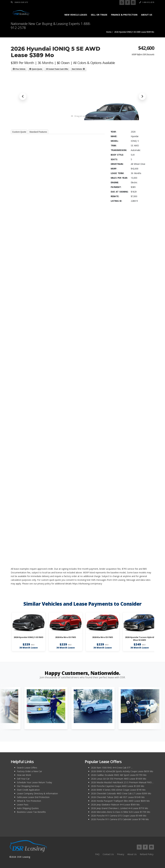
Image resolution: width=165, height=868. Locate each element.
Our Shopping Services (28, 786)
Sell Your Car (23, 779)
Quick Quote (37, 69)
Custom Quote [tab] (19, 132)
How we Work (24, 775)
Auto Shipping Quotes (28, 808)
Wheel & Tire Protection (29, 801)
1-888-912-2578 (147, 2)
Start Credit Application (28, 790)
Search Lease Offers (27, 768)
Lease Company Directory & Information (37, 793)
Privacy (121, 854)
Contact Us (108, 854)
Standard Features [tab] (38, 132)
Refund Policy (147, 854)
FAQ (97, 854)
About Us (147, 15)
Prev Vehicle (20, 69)
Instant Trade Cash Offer (58, 69)
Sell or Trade (99, 15)
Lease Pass (23, 805)
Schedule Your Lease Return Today (34, 782)
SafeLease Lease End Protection (33, 797)
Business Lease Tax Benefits (31, 812)
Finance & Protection (124, 15)
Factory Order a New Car (29, 771)
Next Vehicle (77, 69)
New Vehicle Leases (76, 15)
